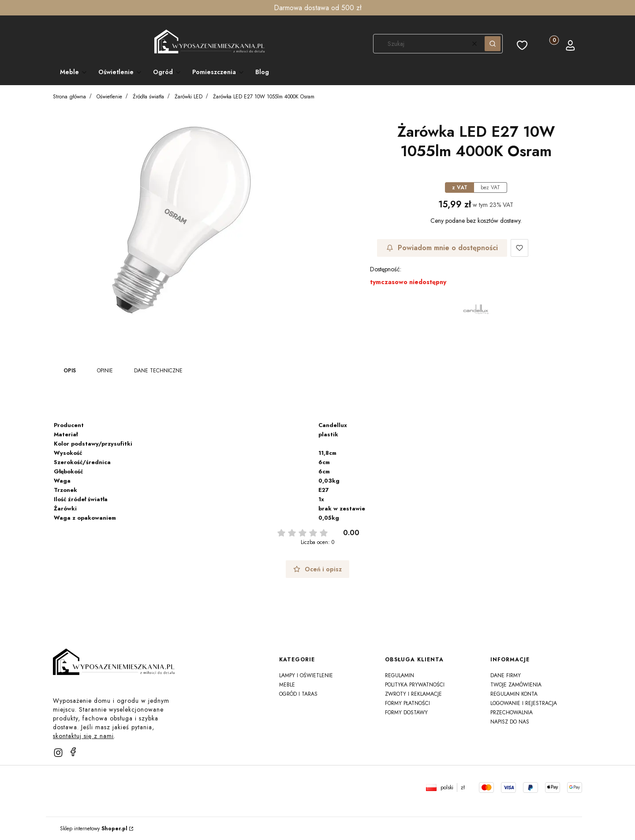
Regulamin (400, 675)
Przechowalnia (512, 712)
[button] (493, 44)
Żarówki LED (189, 97)
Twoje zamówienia (516, 685)
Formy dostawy (406, 712)
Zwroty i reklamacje (413, 694)
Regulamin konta (514, 694)
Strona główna (69, 97)
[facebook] (73, 752)
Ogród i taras (298, 694)
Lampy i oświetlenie (306, 675)
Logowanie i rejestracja (524, 703)
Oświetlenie (109, 97)
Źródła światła (148, 97)
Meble (287, 685)
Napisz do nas (510, 722)
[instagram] (58, 753)
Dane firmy (506, 675)
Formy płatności (407, 703)
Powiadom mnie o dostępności (442, 248)
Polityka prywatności (415, 685)
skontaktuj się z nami (83, 736)
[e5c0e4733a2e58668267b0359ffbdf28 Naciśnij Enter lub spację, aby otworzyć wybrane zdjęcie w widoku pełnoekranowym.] (182, 220)
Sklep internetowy (94, 829)
